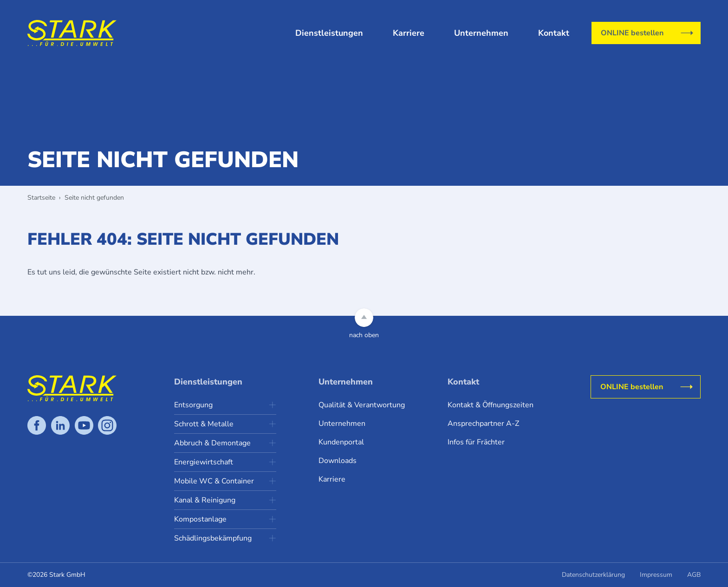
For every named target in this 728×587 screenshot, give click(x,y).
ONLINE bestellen (632, 33)
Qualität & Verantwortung (362, 405)
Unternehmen (481, 33)
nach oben (364, 335)
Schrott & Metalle (204, 424)
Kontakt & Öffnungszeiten (491, 405)
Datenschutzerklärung (593, 575)
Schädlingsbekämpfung (213, 538)
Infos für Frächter (476, 442)
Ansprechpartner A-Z (483, 424)
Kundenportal (341, 442)
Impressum (656, 575)
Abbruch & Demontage (212, 443)
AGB (694, 575)
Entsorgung (193, 405)
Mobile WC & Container (214, 481)
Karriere (409, 33)
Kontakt (554, 33)
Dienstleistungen (329, 33)
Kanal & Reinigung (205, 500)
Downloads (338, 461)
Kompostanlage (200, 519)
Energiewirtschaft (204, 462)
